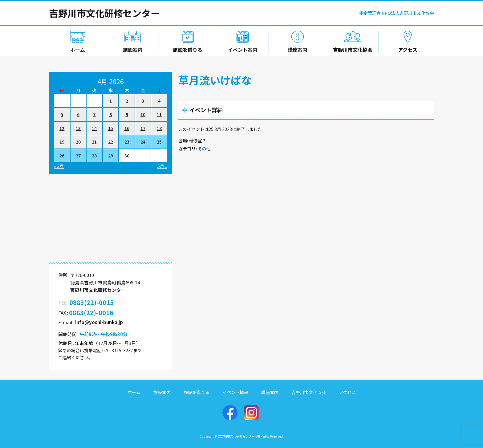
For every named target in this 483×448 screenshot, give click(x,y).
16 (127, 128)
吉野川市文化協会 (351, 48)
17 (143, 128)
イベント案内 (241, 48)
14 (94, 128)
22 (111, 142)
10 (143, 114)
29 (111, 156)
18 (159, 128)
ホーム (76, 48)
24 (143, 142)
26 (62, 156)
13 (78, 128)
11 (159, 114)
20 (78, 142)
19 (62, 142)
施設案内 (132, 48)
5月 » (162, 166)
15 (111, 128)
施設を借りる (186, 48)
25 (159, 142)
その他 (204, 149)
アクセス (406, 48)
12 (62, 128)
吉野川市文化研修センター (104, 13)
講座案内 (297, 48)
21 (94, 142)
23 (127, 142)
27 (78, 156)
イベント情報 (235, 392)
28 (94, 156)
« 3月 (59, 166)
